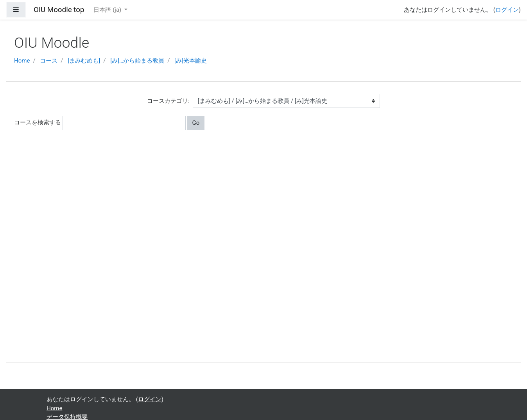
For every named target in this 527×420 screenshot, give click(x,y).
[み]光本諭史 (191, 61)
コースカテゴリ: (168, 101)
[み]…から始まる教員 (137, 61)
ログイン (507, 10)
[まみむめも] (84, 61)
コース (49, 61)
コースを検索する (38, 122)
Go (196, 123)
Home (22, 61)
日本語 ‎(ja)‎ (108, 10)
